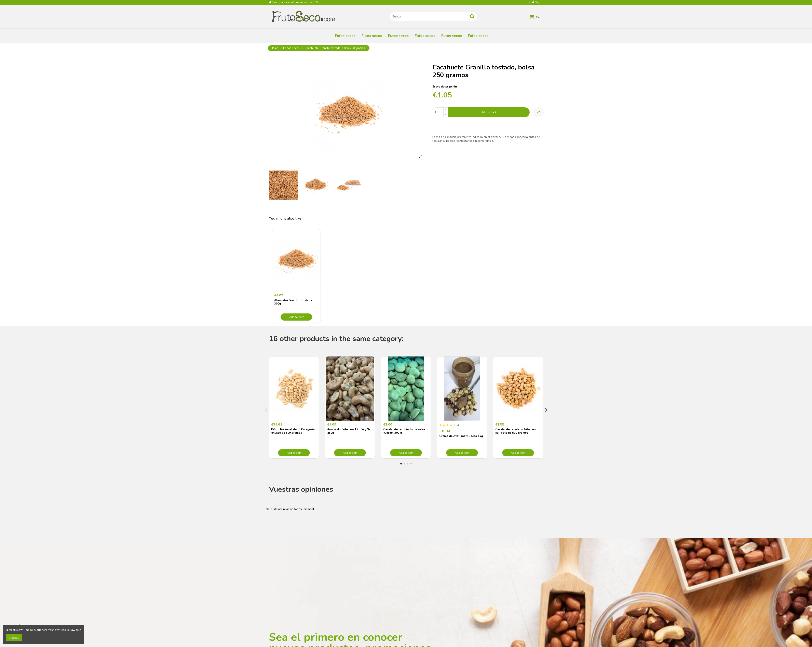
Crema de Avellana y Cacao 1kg (461, 436)
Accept (14, 638)
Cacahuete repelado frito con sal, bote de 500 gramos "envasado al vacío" (516, 433)
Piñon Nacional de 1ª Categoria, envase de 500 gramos (293, 431)
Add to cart (489, 112)
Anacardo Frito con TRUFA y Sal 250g (349, 431)
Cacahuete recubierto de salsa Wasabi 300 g (404, 431)
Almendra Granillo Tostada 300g (293, 302)
